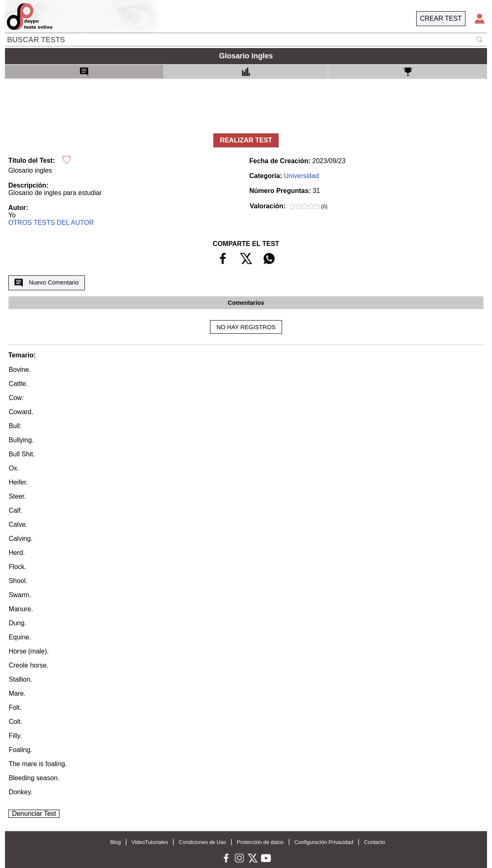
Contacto (375, 842)
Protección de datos (260, 842)
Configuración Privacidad (324, 842)
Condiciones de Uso (202, 842)
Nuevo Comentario (46, 283)
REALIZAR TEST (246, 140)
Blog (116, 842)
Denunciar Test (34, 814)
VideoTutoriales (150, 842)
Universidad (301, 176)
